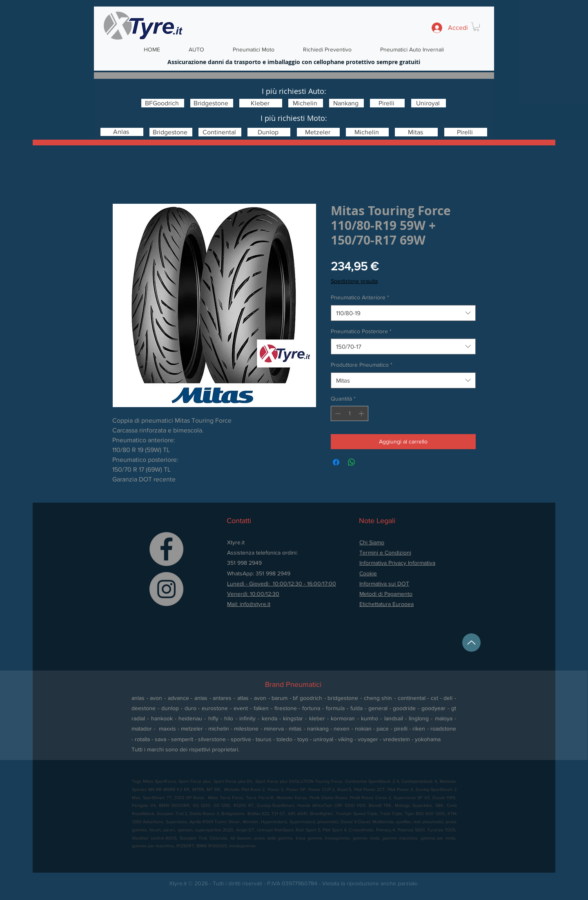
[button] (476, 27)
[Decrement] (337, 413)
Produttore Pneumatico (362, 365)
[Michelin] (306, 103)
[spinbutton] (350, 413)
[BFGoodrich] (163, 103)
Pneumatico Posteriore (361, 331)
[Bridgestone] (212, 103)
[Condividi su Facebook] (336, 462)
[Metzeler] (318, 132)
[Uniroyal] (429, 103)
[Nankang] (346, 103)
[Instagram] (166, 589)
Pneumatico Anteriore (360, 297)
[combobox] (403, 313)
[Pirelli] (387, 103)
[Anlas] (122, 132)
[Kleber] (261, 103)
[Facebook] (166, 549)
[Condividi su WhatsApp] (352, 462)
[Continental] (220, 132)
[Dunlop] (269, 132)
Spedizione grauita (354, 281)
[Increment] (362, 413)
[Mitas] (416, 132)
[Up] (471, 643)
